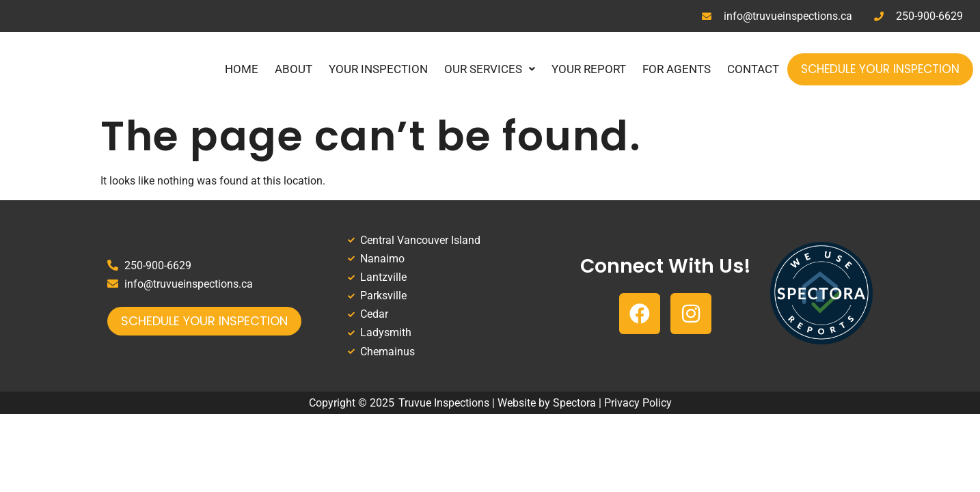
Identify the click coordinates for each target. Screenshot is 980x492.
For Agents (677, 69)
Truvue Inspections (444, 403)
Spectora (574, 403)
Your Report (589, 69)
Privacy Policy (638, 403)
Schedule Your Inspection (880, 69)
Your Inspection (378, 69)
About (294, 69)
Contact (753, 69)
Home (242, 69)
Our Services (490, 69)
